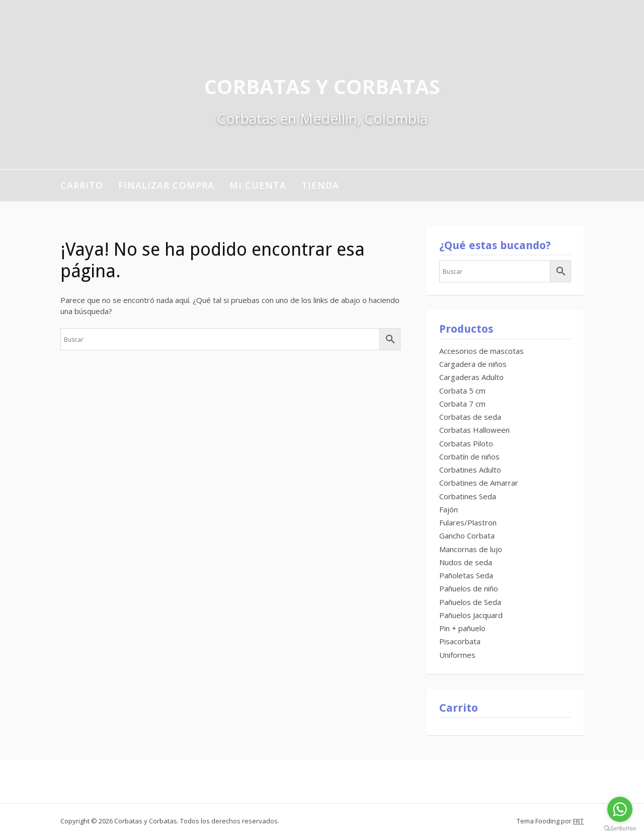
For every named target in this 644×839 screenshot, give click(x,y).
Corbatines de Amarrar (479, 483)
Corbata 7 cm (462, 404)
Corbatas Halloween (474, 430)
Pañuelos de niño (469, 588)
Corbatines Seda (468, 496)
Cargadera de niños (473, 364)
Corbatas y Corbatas (322, 86)
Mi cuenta (258, 185)
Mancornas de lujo (471, 549)
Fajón (449, 509)
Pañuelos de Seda (470, 602)
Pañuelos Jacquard (471, 615)
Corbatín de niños (469, 456)
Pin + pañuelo (462, 628)
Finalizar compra (166, 185)
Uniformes (457, 655)
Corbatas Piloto (466, 443)
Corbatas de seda (470, 417)
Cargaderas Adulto (471, 377)
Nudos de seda (466, 562)
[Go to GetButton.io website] (620, 829)
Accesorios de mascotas (481, 351)
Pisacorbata (460, 641)
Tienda (320, 185)
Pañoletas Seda (466, 575)
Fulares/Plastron (468, 522)
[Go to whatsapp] (620, 809)
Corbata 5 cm (462, 391)
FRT (578, 821)
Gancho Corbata (467, 536)
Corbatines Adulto (470, 470)
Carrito (82, 185)
